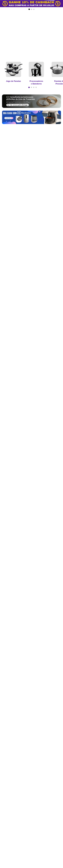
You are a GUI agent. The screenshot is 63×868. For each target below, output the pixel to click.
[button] (29, 9)
